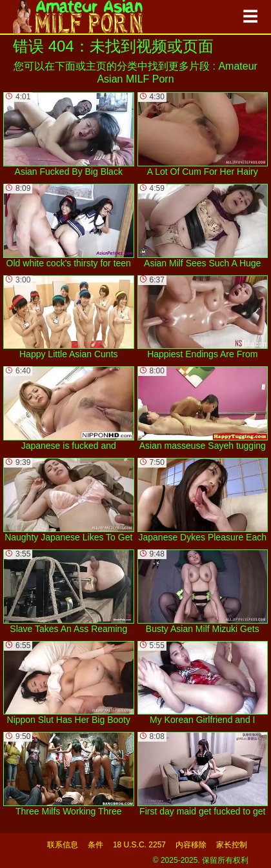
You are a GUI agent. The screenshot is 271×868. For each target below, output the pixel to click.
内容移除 (191, 845)
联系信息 (63, 845)
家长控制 (232, 845)
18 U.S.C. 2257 (139, 845)
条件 (95, 845)
